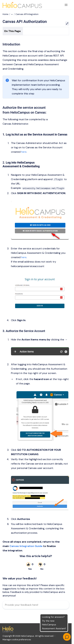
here (24, 152)
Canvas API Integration (27, 14)
